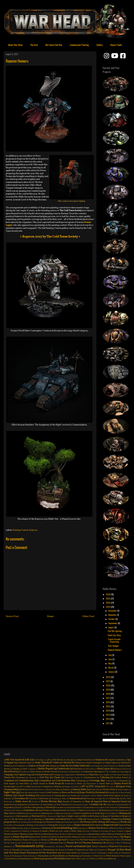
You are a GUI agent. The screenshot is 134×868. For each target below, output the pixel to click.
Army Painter (95, 766)
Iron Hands (48, 805)
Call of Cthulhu (111, 772)
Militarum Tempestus (64, 813)
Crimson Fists (111, 781)
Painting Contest (20, 530)
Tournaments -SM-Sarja (53, 847)
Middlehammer (47, 813)
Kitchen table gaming (34, 807)
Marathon (92, 810)
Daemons (124, 781)
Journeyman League (80, 805)
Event (26, 790)
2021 (108, 681)
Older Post (88, 616)
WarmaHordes (58, 856)
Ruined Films (125, 825)
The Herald (126, 840)
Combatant (9, 781)
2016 (108, 702)
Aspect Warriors (110, 766)
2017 (108, 698)
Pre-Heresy (100, 822)
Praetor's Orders (54, 822)
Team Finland (13, 840)
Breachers (64, 772)
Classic (57, 778)
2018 (108, 694)
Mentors (22, 813)
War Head (125, 850)
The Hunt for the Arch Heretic (19, 843)
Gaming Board (45, 796)
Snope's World (48, 831)
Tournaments (25, 846)
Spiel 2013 (72, 834)
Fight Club (10, 792)
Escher (76, 787)
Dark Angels (9, 784)
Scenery (47, 828)
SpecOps (48, 834)
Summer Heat (34, 837)
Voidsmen (101, 850)
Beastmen (78, 769)
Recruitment (41, 825)
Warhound (16, 856)
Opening (38, 819)
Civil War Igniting (115, 631)
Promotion (8, 825)
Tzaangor (27, 850)
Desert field (105, 784)
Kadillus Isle (97, 805)
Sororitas (105, 831)
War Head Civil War (54, 45)
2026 (108, 594)
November (113, 615)
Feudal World (109, 790)
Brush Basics (76, 772)
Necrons (36, 816)
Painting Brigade (93, 819)
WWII (100, 859)
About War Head (15, 45)
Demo (79, 784)
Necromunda (23, 816)
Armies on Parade (37, 766)
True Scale (124, 846)
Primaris (113, 822)
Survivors (64, 837)
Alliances (79, 763)
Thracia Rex (72, 843)
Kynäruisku (59, 808)
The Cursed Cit (72, 840)
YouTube (110, 859)
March (111, 668)
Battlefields (64, 769)
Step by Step (19, 837)
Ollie (29, 819)
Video (91, 850)
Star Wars (107, 834)
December (113, 611)
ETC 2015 (110, 787)
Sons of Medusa (92, 831)
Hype (88, 802)
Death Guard (39, 784)
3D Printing (39, 760)
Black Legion (104, 769)
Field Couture (124, 790)
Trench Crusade (99, 846)
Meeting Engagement (121, 810)
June (110, 659)
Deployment (91, 784)
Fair (58, 790)
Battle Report (46, 769)
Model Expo (100, 813)
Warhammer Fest (87, 853)
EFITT (21, 787)
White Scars (111, 856)
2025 (108, 599)
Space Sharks (20, 834)
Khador (19, 808)
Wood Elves (11, 859)
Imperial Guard (119, 802)
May (110, 663)
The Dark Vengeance (89, 840)
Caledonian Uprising (93, 772)
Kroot (49, 807)
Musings (123, 813)
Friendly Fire (114, 793)
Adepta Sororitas (84, 760)
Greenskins (20, 799)
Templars (34, 840)
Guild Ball (33, 799)
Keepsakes (8, 807)
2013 (108, 715)
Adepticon (100, 760)
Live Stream (17, 810)
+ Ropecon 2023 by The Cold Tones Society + (50, 237)
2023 (108, 607)
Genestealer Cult (87, 796)
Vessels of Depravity (76, 850)
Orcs (73, 819)
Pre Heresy (86, 822)
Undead (61, 850)
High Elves (103, 799)
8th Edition (58, 760)
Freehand (100, 793)
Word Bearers (25, 859)
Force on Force (69, 793)
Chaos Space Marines (120, 775)
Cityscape (33, 778)
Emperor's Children (53, 787)
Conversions (63, 781)
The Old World (40, 843)
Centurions (80, 775)
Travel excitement (76, 846)
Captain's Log (24, 775)
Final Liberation (27, 793)
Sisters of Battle (125, 828)
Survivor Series (50, 837)
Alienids (67, 763)
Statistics (119, 834)
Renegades (53, 825)
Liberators (124, 807)
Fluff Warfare (53, 793)
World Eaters (61, 859)
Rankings (30, 825)
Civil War (44, 778)
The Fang (105, 840)
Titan (118, 843)
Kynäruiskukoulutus (74, 808)
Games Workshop (26, 796)
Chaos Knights (104, 775)
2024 (108, 603)
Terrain (44, 840)
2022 (108, 677)
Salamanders (36, 828)
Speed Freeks (60, 834)
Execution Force (37, 790)
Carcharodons (42, 775)
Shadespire (82, 828)
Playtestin (27, 822)
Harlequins (91, 799)
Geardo (74, 796)
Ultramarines (49, 850)
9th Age (70, 760)
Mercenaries (33, 813)
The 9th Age (56, 840)
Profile (124, 822)
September (113, 623)
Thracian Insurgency (93, 843)
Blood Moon (24, 772)
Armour (53, 766)
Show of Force (110, 828)
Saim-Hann (24, 828)
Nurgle (125, 816)
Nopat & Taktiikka (111, 816)
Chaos (92, 775)
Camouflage (124, 772)
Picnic (18, 822)
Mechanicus (104, 810)
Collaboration (90, 778)
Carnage (57, 775)
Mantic (82, 810)
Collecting (105, 778)
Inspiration (22, 805)
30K (27, 760)
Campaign (9, 775)
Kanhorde (110, 805)
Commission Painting (79, 45)
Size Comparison (13, 831)
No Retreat (95, 816)
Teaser (25, 840)
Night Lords (73, 816)
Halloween (44, 799)
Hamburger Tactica (59, 799)
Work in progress (42, 859)
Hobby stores (22, 802)
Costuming (81, 781)
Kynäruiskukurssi (90, 808)
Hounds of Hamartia (72, 802)
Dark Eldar (24, 784)
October (112, 619)
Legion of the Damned (108, 808)
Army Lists (79, 766)
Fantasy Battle (80, 790)
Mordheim (112, 813)
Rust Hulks (11, 828)
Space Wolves (35, 834)
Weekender (86, 856)
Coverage (95, 781)
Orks (80, 819)
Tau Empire (125, 837)
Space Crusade (117, 831)
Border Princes (51, 772)
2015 (108, 706)
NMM (84, 816)
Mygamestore (9, 816)
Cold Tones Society (72, 778)
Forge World (86, 793)
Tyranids (16, 850)
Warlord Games (29, 856)
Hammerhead (76, 799)
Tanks (115, 837)
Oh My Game (17, 819)
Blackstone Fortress (121, 769)
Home (50, 616)
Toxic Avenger (113, 646)
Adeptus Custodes (116, 760)
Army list (64, 766)
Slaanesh (36, 831)
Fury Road (125, 793)
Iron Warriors (63, 805)
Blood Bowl (9, 772)
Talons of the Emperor (90, 837)
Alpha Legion (111, 763)
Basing (16, 769)
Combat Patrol (121, 778)
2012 (108, 719)
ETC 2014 (95, 786)
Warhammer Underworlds (108, 853)
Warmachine (43, 856)
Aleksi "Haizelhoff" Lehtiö (47, 763)
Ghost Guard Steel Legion (108, 796)
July (110, 655)
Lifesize (7, 810)
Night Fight (61, 816)
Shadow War (94, 828)
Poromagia (38, 822)
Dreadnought (10, 787)
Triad (112, 846)
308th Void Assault (13, 760)
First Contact (40, 793)
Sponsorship (94, 834)
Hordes (35, 802)
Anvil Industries (20, 766)
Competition (45, 781)
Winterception (125, 856)
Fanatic (66, 790)
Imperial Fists (101, 802)
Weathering (73, 856)
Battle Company (29, 769)
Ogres (6, 819)
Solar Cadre (77, 831)
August (111, 627)
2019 (108, 690)
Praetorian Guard (71, 822)
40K (48, 760)
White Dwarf (98, 856)
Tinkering (110, 843)
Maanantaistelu (59, 810)
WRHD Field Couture (78, 859)
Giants (126, 796)
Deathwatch (69, 784)
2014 (108, 711)
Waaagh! (112, 850)
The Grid (34, 45)
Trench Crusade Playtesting (114, 640)
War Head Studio (69, 853)
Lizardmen (30, 810)
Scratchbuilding (63, 828)
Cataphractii (68, 775)
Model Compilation (83, 813)
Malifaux (73, 810)
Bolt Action (36, 772)
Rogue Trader (66, 825)
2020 (108, 685)
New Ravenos (49, 816)
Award (121, 766)
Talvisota (106, 837)
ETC (84, 787)
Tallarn (75, 837)
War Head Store (50, 853)
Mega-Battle (9, 813)
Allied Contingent (94, 763)
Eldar (29, 787)
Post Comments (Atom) (56, 626)
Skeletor (26, 831)
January (112, 672)
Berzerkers (90, 769)
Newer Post (12, 616)
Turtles (7, 850)
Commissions (26, 781)
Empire (68, 787)
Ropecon (33, 530)
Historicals (115, 799)
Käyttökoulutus (123, 805)
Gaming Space (60, 796)
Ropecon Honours (115, 650)
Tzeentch (37, 850)
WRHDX (92, 859)
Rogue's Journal (82, 825)
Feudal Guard (95, 790)
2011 (108, 723)
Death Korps (55, 784)
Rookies (97, 825)
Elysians (38, 787)
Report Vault (116, 45)
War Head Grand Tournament (24, 853)
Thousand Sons (56, 843)
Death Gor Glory (114, 635)
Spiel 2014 (82, 834)
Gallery (100, 45)
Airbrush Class (25, 763)
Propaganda (20, 825)
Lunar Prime (44, 810)
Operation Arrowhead (56, 819)
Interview (35, 805)
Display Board (121, 784)
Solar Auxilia (64, 831)
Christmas (20, 778)
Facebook (50, 790)
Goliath (7, 799)
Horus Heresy (49, 801)
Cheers (7, 778)
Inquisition (9, 805)
